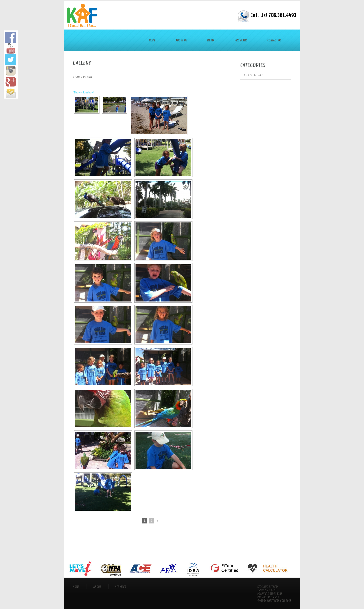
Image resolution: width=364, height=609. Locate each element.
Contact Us (274, 40)
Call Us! (273, 15)
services (121, 587)
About (97, 587)
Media (211, 40)
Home (152, 40)
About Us (181, 40)
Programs (241, 40)
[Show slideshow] (84, 93)
